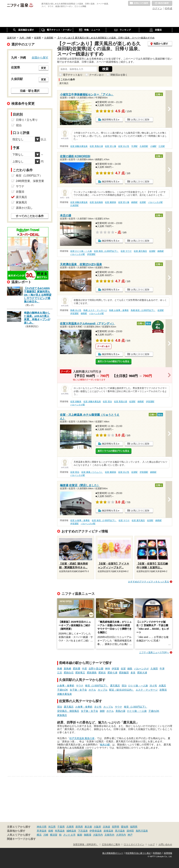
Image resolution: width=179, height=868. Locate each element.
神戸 (130, 835)
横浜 (39, 835)
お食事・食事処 (66, 686)
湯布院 (130, 831)
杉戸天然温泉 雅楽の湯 (82, 738)
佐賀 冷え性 (124, 146)
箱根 (51, 831)
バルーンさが (141, 669)
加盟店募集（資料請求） (86, 845)
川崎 (46, 835)
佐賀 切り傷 (110, 146)
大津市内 (121, 835)
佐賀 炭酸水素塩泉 (79, 146)
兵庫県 (70, 827)
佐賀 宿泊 (107, 402)
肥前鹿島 (92, 673)
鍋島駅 (134, 202)
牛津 (162, 669)
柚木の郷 (105, 745)
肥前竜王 (80, 673)
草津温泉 (42, 831)
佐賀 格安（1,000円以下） (106, 251)
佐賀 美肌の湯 (96, 146)
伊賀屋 (115, 669)
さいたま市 (69, 835)
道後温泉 (108, 831)
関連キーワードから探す (21, 839)
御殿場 (88, 835)
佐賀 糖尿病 (110, 202)
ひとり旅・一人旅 (138, 686)
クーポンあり (96, 75)
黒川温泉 (120, 831)
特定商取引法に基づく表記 (138, 853)
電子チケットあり (73, 75)
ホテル (92, 690)
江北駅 (162, 146)
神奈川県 (42, 827)
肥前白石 (69, 673)
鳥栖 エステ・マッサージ (95, 310)
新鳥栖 (67, 669)
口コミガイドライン (134, 845)
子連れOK (63, 690)
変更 (44, 68)
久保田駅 (144, 146)
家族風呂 (62, 715)
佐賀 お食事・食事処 (80, 520)
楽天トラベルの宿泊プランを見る (113, 361)
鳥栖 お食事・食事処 (119, 310)
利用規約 (157, 853)
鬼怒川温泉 (142, 831)
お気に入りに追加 (140, 120)
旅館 (102, 711)
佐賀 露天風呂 (140, 251)
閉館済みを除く (119, 75)
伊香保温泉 (96, 831)
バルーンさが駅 (155, 202)
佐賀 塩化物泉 (96, 202)
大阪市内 (98, 835)
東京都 (88, 827)
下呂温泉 (83, 831)
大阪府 (97, 827)
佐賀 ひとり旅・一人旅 (81, 251)
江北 (60, 673)
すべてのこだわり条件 (30, 216)
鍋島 (130, 669)
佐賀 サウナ (126, 251)
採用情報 (168, 853)
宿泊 (124, 686)
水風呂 (162, 686)
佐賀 (123, 669)
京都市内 (109, 835)
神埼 (108, 669)
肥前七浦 (112, 673)
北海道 (106, 827)
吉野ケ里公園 (96, 669)
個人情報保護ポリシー (113, 853)
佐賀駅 (143, 202)
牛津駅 (134, 146)
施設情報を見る (110, 120)
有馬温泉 (60, 831)
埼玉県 (52, 827)
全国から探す (40, 57)
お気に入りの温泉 (139, 3)
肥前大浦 (142, 673)
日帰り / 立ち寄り (27, 120)
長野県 (116, 827)
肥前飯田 (124, 673)
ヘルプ (151, 845)
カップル (103, 690)
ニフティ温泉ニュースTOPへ (154, 652)
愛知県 (125, 827)
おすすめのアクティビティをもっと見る (149, 582)
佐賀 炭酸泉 (76, 402)
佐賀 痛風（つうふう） (92, 472)
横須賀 (54, 835)
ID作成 (169, 8)
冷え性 (153, 686)
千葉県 (61, 827)
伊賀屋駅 (91, 254)
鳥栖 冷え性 (76, 310)
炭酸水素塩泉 (65, 694)
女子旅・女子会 (78, 690)
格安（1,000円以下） (97, 686)
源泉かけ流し (24, 208)
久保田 (154, 669)
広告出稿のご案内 (111, 845)
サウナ (80, 686)
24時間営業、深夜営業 (30, 181)
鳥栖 (60, 669)
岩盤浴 (163, 690)
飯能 (80, 835)
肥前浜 (102, 673)
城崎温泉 (71, 831)
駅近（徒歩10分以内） (122, 690)
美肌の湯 (120, 711)
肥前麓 (77, 669)
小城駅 (153, 146)
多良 (133, 673)
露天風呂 (115, 686)
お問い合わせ (165, 845)
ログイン (157, 8)
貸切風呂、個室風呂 (68, 711)
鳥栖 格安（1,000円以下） (143, 310)
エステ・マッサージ (147, 690)
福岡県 (134, 827)
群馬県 (79, 827)
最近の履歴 (162, 3)
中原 (84, 669)
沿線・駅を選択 (30, 91)
